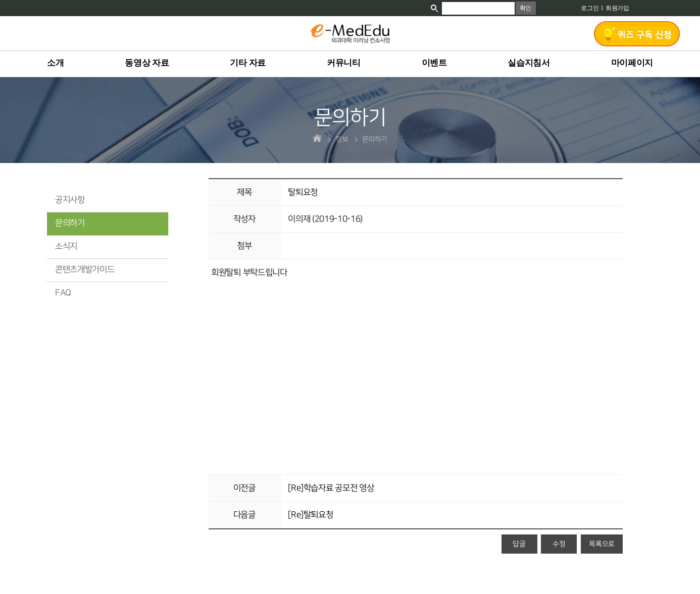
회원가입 (617, 8)
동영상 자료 (147, 63)
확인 (526, 8)
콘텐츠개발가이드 (85, 269)
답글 (519, 544)
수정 (559, 544)
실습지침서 (529, 63)
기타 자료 (248, 63)
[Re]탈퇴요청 (310, 515)
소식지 (66, 246)
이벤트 (434, 63)
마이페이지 (632, 63)
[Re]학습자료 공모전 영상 (331, 488)
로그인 (590, 8)
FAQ (63, 293)
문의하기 (70, 223)
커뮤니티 (344, 63)
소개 (55, 63)
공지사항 (70, 200)
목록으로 (602, 544)
